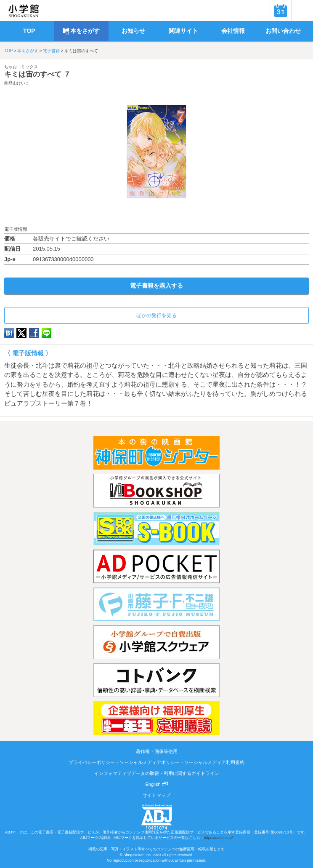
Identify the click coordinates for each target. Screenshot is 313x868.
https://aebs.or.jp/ (219, 838)
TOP (8, 51)
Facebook (34, 333)
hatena (9, 333)
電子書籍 (51, 51)
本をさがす (28, 51)
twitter (21, 333)
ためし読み (156, 212)
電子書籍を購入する (156, 286)
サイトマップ (156, 795)
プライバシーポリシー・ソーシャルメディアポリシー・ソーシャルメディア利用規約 (156, 762)
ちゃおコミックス (21, 67)
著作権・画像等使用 (157, 751)
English (156, 784)
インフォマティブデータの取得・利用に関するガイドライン (157, 773)
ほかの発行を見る (156, 315)
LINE (46, 333)
